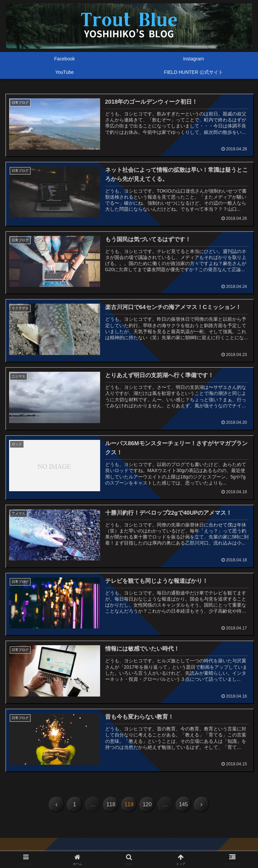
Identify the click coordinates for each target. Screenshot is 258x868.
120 (147, 805)
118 (111, 805)
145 (184, 805)
